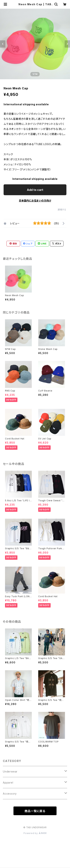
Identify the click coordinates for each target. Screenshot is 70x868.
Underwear (10, 771)
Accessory (10, 794)
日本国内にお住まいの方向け (35, 201)
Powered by (35, 833)
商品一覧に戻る (35, 811)
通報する (62, 210)
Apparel (8, 783)
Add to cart (35, 190)
